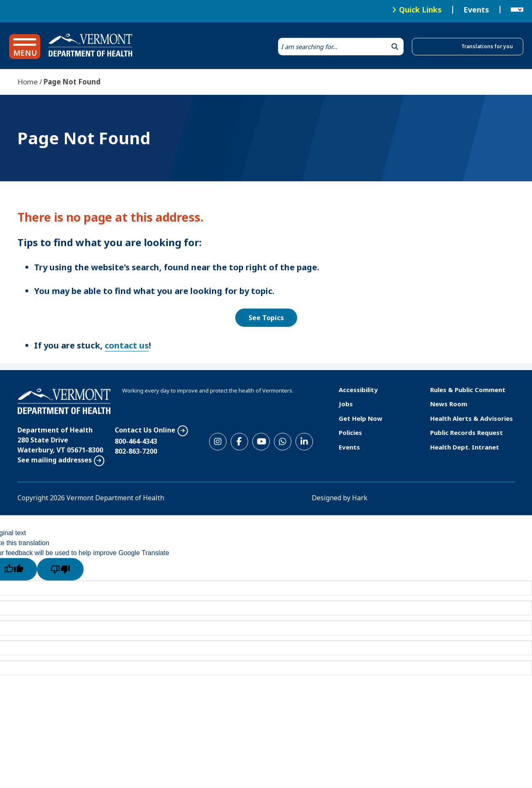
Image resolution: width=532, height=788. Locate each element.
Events (476, 10)
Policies (350, 432)
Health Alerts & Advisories (472, 418)
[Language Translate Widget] (517, 10)
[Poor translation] (60, 569)
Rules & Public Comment (468, 390)
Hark (360, 498)
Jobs (346, 404)
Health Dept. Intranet (465, 447)
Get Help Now (361, 418)
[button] (25, 47)
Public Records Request (467, 432)
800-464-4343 (136, 441)
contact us (127, 345)
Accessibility (358, 390)
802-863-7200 (136, 451)
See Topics (266, 318)
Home (28, 82)
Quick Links (420, 10)
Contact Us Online (145, 430)
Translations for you (487, 46)
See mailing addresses (55, 460)
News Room (449, 404)
